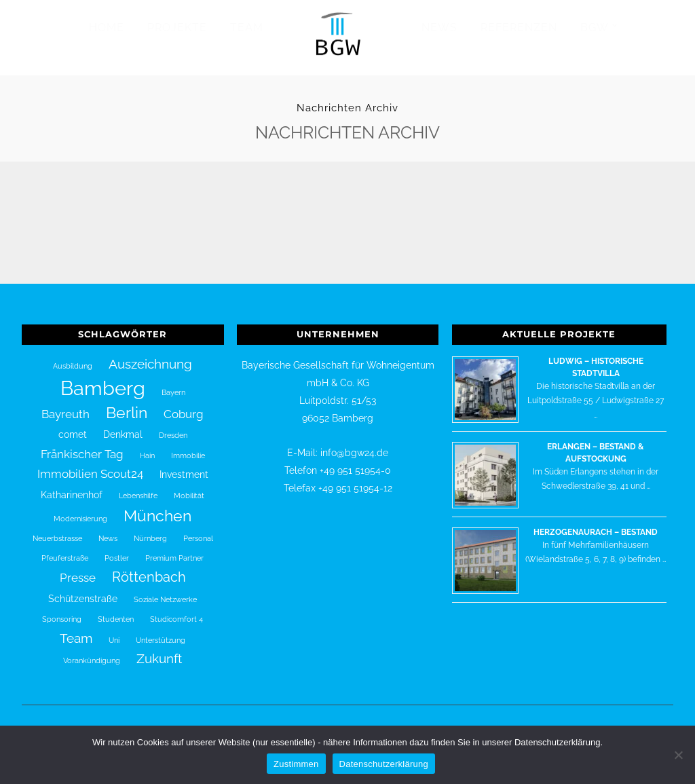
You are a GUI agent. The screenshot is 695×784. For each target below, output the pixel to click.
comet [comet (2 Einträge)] (73, 426)
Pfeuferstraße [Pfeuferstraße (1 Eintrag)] (65, 548)
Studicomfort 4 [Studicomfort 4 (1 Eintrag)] (176, 610)
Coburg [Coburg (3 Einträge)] (184, 405)
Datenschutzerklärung (384, 764)
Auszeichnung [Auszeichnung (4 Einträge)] (150, 354)
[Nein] (678, 755)
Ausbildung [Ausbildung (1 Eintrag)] (73, 356)
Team (247, 27)
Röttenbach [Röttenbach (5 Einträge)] (149, 568)
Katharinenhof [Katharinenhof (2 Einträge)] (72, 485)
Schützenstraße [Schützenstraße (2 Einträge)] (83, 589)
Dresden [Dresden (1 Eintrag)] (173, 426)
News (439, 27)
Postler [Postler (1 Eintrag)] (117, 548)
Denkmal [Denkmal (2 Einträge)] (123, 426)
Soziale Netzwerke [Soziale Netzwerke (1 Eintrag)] (165, 590)
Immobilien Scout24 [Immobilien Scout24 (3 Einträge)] (90, 465)
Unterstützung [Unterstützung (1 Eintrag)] (161, 631)
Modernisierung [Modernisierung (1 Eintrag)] (80, 510)
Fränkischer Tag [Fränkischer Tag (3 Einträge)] (82, 445)
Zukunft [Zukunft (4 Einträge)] (159, 650)
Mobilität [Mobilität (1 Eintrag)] (189, 486)
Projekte (177, 27)
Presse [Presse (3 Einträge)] (78, 569)
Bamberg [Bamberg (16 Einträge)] (103, 378)
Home (107, 27)
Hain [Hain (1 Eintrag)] (147, 446)
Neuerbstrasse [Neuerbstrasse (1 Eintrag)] (57, 529)
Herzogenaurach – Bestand (596, 523)
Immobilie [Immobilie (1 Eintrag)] (188, 446)
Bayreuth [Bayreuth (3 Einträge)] (65, 405)
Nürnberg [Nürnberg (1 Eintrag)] (150, 529)
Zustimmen (296, 764)
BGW (595, 27)
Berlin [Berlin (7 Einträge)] (127, 404)
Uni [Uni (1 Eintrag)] (114, 631)
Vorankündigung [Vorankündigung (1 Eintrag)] (92, 652)
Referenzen (519, 27)
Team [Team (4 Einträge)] (76, 629)
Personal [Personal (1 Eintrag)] (198, 529)
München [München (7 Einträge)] (157, 507)
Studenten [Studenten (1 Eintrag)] (116, 610)
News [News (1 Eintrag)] (108, 529)
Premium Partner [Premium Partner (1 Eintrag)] (174, 548)
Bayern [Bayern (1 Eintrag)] (173, 383)
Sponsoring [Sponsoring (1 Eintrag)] (62, 610)
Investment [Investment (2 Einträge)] (184, 466)
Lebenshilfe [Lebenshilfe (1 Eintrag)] (138, 486)
